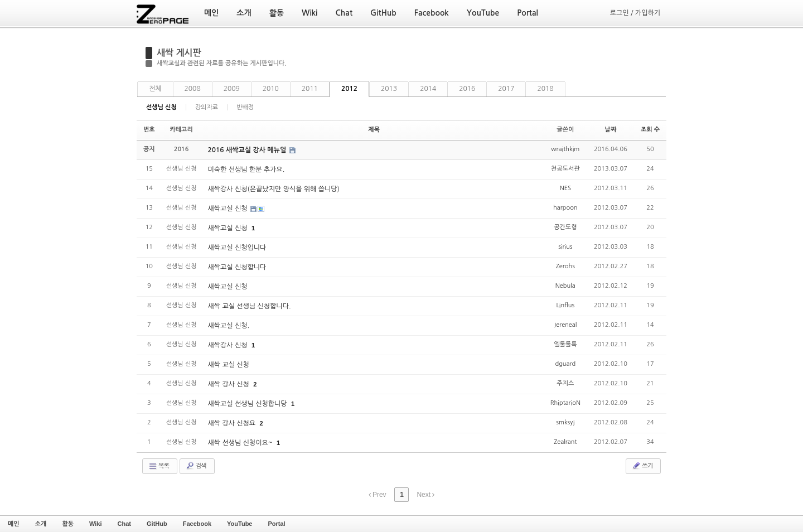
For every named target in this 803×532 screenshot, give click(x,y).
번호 (149, 130)
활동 (68, 524)
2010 (271, 89)
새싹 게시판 (179, 53)
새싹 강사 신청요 (232, 423)
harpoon (565, 208)
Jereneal (565, 325)
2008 (193, 89)
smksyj (565, 422)
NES (565, 188)
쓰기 (642, 466)
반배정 (245, 107)
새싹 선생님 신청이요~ (241, 443)
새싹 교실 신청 (228, 365)
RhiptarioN (565, 403)
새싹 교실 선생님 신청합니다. (249, 306)
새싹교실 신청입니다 (237, 248)
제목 (374, 130)
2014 (428, 89)
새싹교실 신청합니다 (237, 267)
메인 (14, 524)
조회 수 (650, 130)
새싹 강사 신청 (229, 384)
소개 (41, 524)
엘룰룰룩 (565, 344)
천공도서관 (565, 169)
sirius (565, 247)
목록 (159, 466)
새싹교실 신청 (228, 209)
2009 (232, 89)
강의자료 (207, 107)
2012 (349, 89)
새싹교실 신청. (228, 326)
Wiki (96, 524)
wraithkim (565, 149)
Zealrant (565, 442)
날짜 (611, 130)
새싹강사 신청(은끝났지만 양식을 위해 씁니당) (273, 189)
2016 (467, 89)
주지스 (565, 383)
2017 (506, 89)
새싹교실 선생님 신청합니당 (248, 404)
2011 (310, 89)
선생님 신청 (161, 107)
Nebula (565, 286)
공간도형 (565, 227)
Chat (124, 524)
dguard (565, 364)
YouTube (240, 524)
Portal (276, 524)
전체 (155, 89)
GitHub (157, 524)
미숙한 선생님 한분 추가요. (246, 170)
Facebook (197, 524)
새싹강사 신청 (228, 345)
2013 (389, 89)
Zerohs (565, 266)
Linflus (565, 305)
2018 (545, 89)
